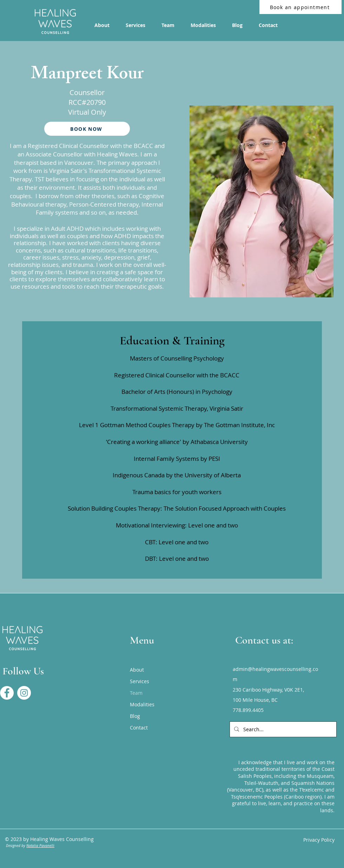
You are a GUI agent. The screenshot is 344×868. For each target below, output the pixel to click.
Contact (139, 728)
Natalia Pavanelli (40, 846)
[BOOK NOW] (87, 129)
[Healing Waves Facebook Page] (7, 693)
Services (140, 681)
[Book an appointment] (300, 7)
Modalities (142, 704)
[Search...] (282, 729)
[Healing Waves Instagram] (24, 693)
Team (136, 693)
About (137, 670)
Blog (135, 716)
